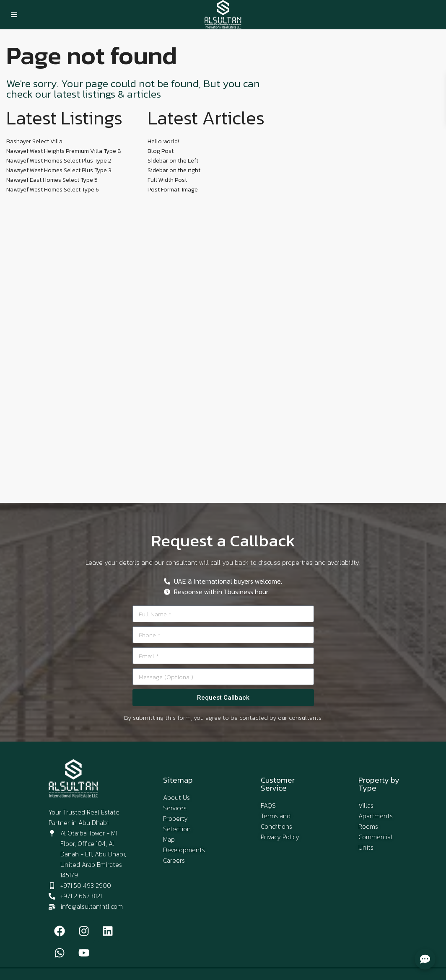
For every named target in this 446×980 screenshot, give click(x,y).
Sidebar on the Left (173, 161)
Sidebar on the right (174, 170)
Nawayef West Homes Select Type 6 (53, 190)
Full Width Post (167, 180)
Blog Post (161, 151)
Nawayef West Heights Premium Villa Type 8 (64, 151)
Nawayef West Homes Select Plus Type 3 (59, 170)
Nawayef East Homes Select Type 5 (52, 180)
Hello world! (163, 141)
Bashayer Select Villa (34, 141)
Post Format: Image (173, 190)
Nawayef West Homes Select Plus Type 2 (59, 161)
